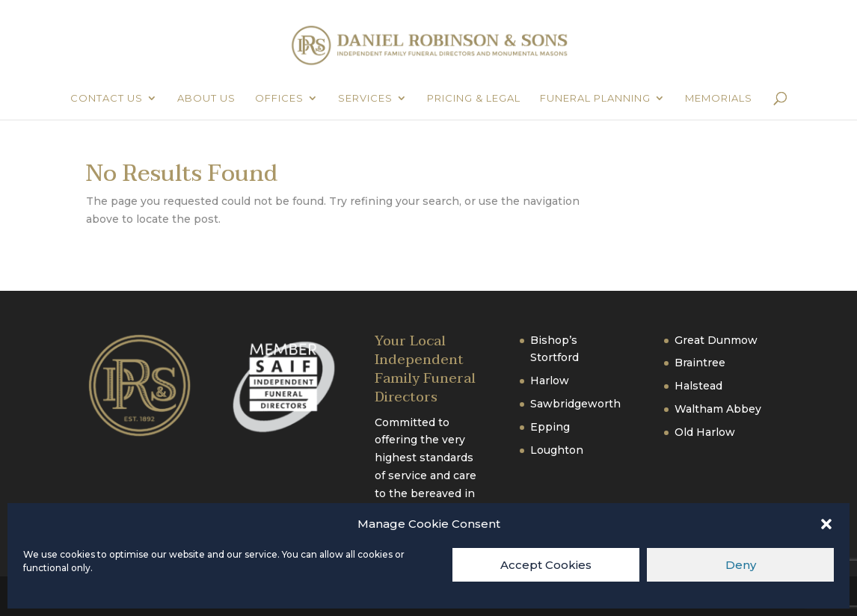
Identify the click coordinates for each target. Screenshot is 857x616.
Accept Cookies (546, 565)
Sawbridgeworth (575, 404)
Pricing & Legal (474, 98)
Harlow (550, 381)
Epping (550, 427)
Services (365, 98)
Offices (279, 98)
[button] (826, 524)
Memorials (719, 98)
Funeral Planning (595, 98)
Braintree (700, 363)
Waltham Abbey (718, 409)
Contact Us (107, 98)
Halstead (698, 386)
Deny (741, 565)
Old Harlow (705, 432)
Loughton (557, 450)
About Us (206, 98)
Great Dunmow (716, 340)
